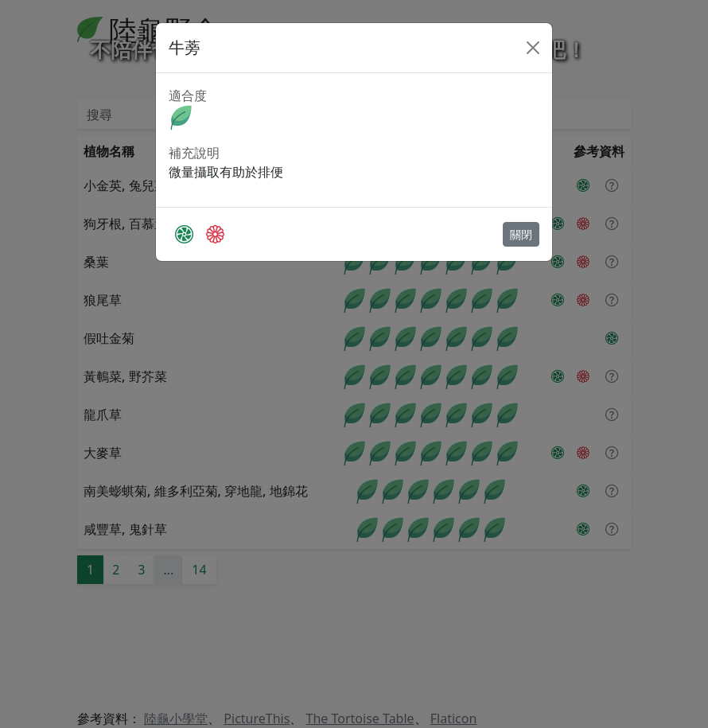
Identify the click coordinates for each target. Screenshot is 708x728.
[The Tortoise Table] (215, 234)
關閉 (521, 234)
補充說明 (194, 153)
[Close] (533, 48)
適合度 (188, 95)
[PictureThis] (184, 234)
